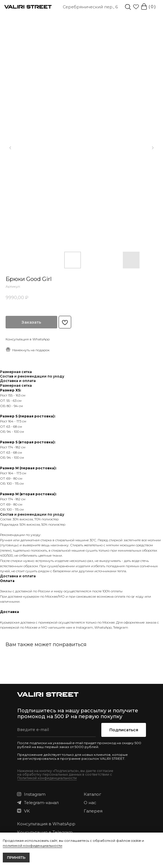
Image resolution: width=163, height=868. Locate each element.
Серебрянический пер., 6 (90, 7)
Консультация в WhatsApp (46, 824)
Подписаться (124, 730)
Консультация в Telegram (45, 832)
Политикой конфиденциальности (47, 778)
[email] (56, 730)
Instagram (84, 627)
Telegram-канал (41, 803)
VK (27, 811)
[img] (128, 7)
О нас (90, 803)
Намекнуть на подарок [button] (28, 350)
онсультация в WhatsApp (29, 339)
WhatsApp (103, 627)
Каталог (93, 794)
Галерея (93, 811)
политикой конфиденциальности (33, 846)
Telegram (121, 627)
